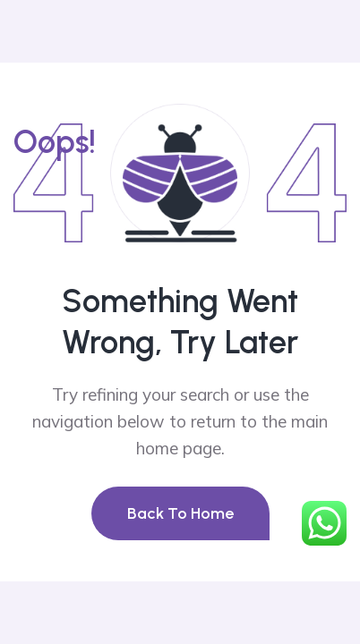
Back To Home (180, 513)
